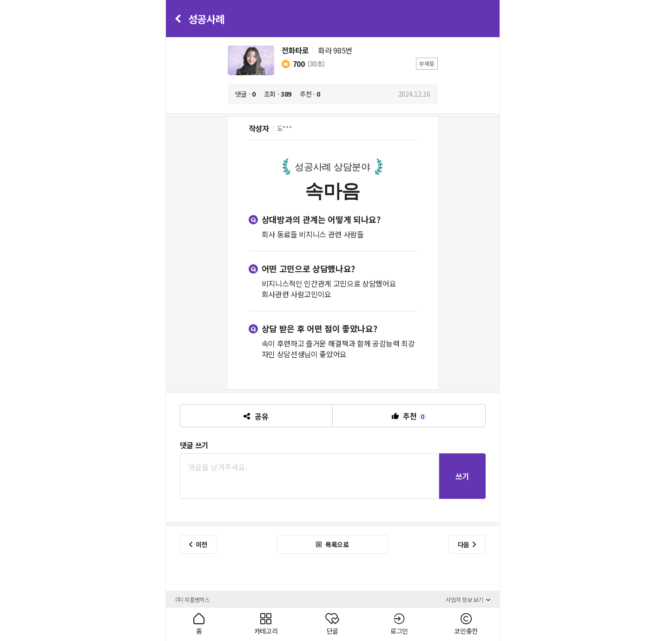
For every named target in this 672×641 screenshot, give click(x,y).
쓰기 (462, 476)
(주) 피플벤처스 (192, 599)
